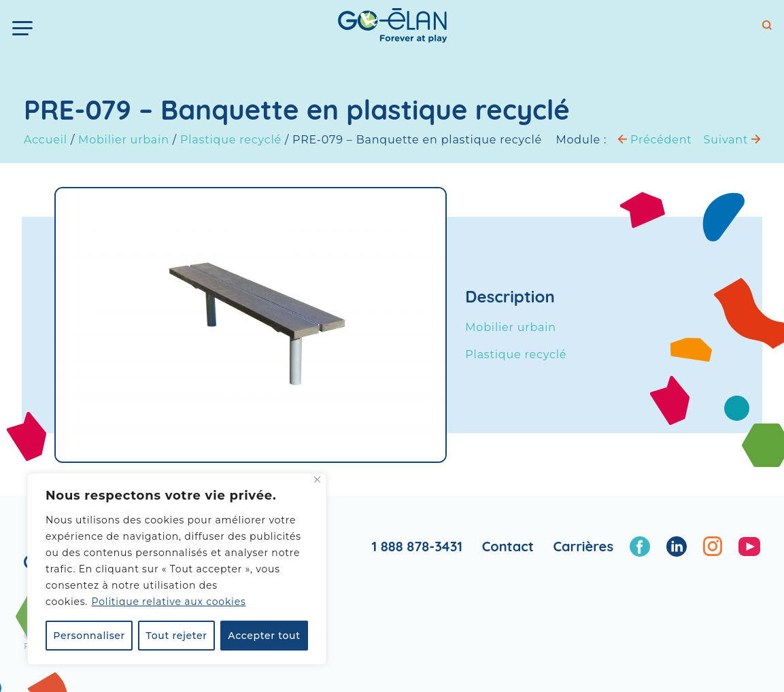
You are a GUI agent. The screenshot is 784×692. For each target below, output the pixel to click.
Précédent (655, 140)
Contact (508, 546)
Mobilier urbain (124, 140)
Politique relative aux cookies (169, 602)
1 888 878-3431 (417, 546)
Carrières (583, 546)
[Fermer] (317, 480)
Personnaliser (89, 636)
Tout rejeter (177, 636)
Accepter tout (264, 636)
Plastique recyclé (231, 140)
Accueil (46, 140)
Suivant (732, 140)
